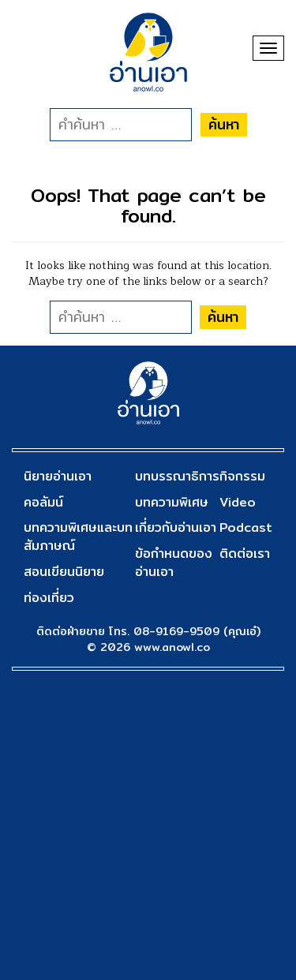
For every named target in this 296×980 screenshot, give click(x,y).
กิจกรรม (242, 476)
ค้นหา (224, 124)
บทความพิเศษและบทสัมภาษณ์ (78, 537)
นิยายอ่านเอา (58, 476)
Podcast (246, 527)
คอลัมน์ (43, 502)
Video (238, 502)
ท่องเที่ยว (49, 598)
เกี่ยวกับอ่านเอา (176, 527)
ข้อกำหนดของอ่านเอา (174, 563)
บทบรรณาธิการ (177, 476)
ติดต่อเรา (245, 554)
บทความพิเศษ (172, 502)
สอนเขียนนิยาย (64, 572)
